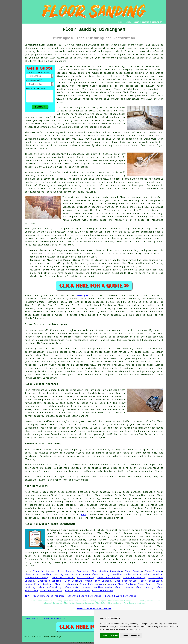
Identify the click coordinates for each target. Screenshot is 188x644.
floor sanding (66, 505)
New (34, 619)
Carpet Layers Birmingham (121, 596)
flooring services (146, 556)
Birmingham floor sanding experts (68, 530)
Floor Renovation (103, 591)
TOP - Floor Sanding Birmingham (44, 596)
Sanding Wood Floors (67, 574)
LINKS (128, 22)
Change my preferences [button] (131, 635)
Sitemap (27, 619)
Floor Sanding (153, 571)
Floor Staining (73, 581)
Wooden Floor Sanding (38, 584)
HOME (120, 22)
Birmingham (83, 296)
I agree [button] (104, 635)
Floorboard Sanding (37, 578)
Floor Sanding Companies (73, 571)
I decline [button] (114, 635)
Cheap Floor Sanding (38, 574)
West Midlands (49, 559)
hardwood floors (74, 453)
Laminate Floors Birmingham (84, 596)
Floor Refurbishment (93, 584)
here (84, 515)
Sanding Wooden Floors (127, 574)
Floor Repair (146, 584)
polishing (123, 465)
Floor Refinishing (134, 578)
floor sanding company (144, 92)
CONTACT (145, 22)
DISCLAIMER (157, 22)
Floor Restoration (63, 578)
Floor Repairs (133, 571)
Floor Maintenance (44, 571)
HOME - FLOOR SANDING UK (94, 609)
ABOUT (136, 22)
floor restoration (58, 540)
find (34, 492)
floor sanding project (44, 142)
